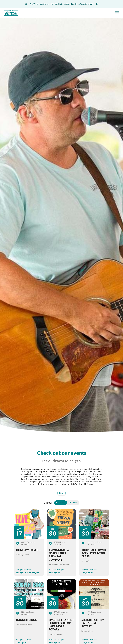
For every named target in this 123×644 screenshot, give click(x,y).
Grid (61, 503)
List (73, 503)
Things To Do (57, 601)
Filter (61, 493)
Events (33, 561)
